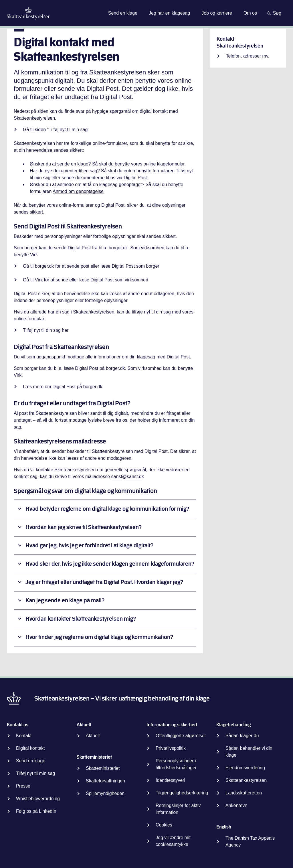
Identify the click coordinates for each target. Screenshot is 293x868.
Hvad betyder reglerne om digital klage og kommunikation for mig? (107, 509)
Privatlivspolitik (171, 748)
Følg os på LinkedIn (36, 811)
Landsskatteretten (244, 793)
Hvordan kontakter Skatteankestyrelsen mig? (81, 619)
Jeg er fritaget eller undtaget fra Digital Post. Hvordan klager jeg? (104, 582)
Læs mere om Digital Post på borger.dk (63, 387)
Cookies (164, 825)
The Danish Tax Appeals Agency (250, 842)
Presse (23, 786)
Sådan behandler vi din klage (249, 752)
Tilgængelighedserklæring (182, 793)
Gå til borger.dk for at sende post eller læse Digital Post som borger (91, 266)
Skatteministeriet (103, 768)
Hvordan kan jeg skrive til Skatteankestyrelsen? (84, 527)
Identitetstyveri (170, 780)
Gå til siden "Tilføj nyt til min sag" (57, 130)
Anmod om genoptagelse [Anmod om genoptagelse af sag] (78, 191)
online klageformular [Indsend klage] (164, 164)
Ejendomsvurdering (245, 768)
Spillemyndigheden (105, 793)
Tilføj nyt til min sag (35, 773)
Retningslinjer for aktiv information (178, 809)
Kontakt (24, 736)
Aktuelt (93, 736)
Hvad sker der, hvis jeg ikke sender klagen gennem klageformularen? (110, 564)
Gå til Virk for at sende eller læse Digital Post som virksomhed (86, 280)
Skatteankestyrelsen (246, 780)
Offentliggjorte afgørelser (181, 736)
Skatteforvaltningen (105, 781)
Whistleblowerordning (38, 799)
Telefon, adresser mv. (248, 56)
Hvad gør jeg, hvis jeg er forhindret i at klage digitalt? (89, 546)
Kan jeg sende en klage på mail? (65, 600)
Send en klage (31, 761)
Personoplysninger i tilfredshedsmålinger (176, 764)
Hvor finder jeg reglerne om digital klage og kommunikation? (99, 637)
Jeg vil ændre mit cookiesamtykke (173, 841)
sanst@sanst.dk (128, 477)
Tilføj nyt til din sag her (46, 330)
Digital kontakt (30, 748)
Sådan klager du (242, 736)
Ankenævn (236, 805)
